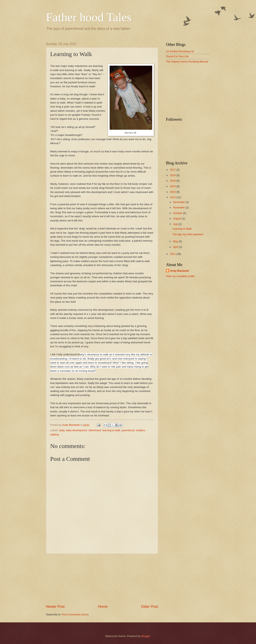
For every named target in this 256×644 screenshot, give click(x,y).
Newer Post (55, 607)
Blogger (146, 636)
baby (62, 430)
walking (54, 435)
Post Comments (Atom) (75, 614)
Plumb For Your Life (177, 56)
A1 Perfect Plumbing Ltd (180, 51)
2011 (173, 254)
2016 (173, 175)
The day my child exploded (188, 234)
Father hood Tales (89, 17)
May (176, 241)
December (179, 202)
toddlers (141, 430)
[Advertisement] (102, 579)
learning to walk (111, 430)
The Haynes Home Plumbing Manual (187, 62)
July (176, 224)
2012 (173, 197)
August (177, 219)
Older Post (149, 607)
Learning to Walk (182, 229)
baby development (76, 430)
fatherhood (95, 430)
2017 (173, 170)
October (178, 213)
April (176, 247)
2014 (173, 186)
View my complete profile (180, 276)
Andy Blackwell (179, 271)
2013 (173, 192)
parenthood (128, 430)
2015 (173, 181)
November (179, 207)
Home (103, 607)
